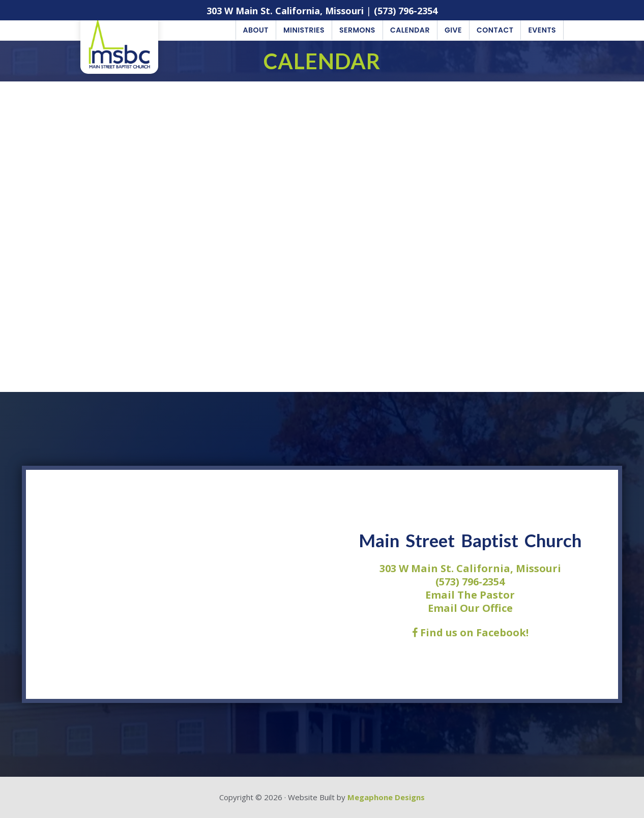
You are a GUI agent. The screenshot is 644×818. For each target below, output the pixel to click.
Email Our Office (470, 608)
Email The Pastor (470, 595)
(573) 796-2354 (406, 11)
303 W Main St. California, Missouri (285, 11)
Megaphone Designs (386, 797)
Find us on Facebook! (470, 632)
